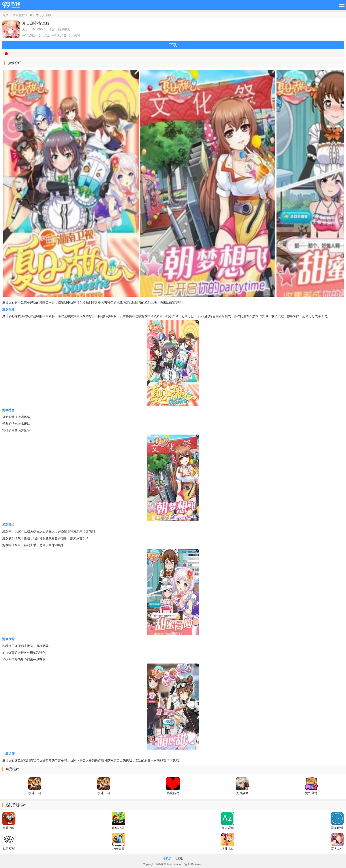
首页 (5, 15)
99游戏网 (11, 4)
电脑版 (179, 859)
